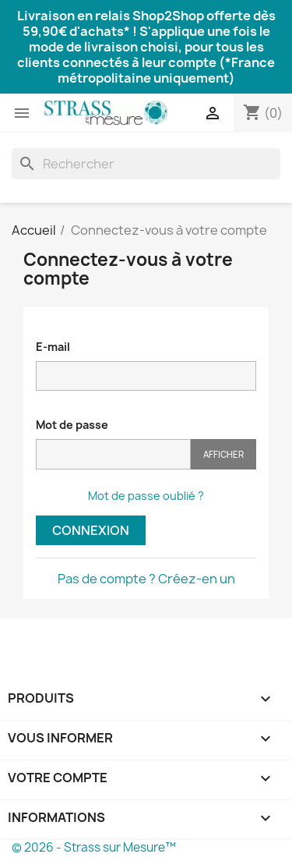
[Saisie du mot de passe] (113, 454)
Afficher (223, 454)
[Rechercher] (146, 164)
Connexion (91, 530)
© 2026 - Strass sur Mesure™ (94, 847)
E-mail (53, 347)
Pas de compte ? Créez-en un (146, 579)
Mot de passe (72, 425)
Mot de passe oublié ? (146, 496)
